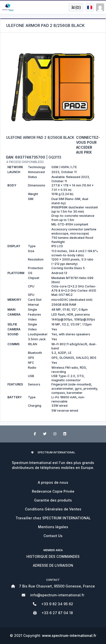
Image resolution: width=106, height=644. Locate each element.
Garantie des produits (53, 500)
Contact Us (53, 536)
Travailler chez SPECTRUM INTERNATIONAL (53, 518)
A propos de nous (53, 482)
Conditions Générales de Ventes (53, 509)
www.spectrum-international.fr (69, 635)
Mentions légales (53, 527)
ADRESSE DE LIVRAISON (53, 565)
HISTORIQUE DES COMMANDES (53, 556)
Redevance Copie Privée (53, 491)
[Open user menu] (76, 7)
